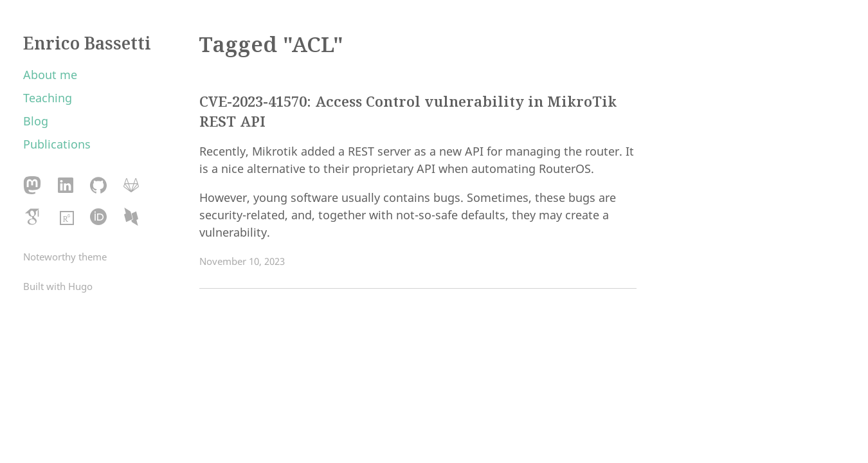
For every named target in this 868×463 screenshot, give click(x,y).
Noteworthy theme (65, 257)
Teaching (48, 98)
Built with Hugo (58, 286)
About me (50, 75)
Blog (36, 121)
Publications (57, 144)
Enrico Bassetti (87, 43)
